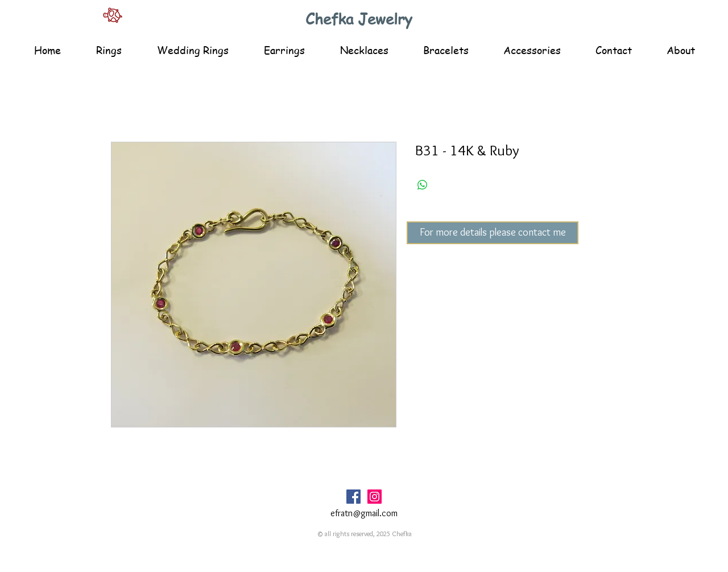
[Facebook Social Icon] (353, 497)
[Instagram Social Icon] (375, 497)
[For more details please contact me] (493, 233)
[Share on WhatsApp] (423, 185)
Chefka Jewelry (359, 19)
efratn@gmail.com (364, 513)
